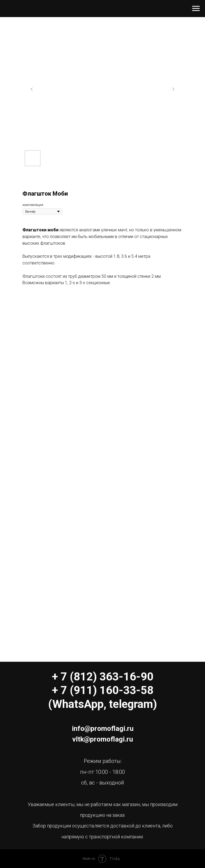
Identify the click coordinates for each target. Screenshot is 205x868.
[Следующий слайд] (173, 89)
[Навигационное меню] (196, 9)
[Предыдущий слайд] (32, 89)
